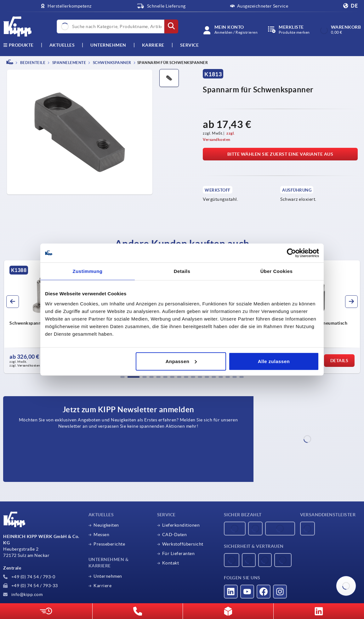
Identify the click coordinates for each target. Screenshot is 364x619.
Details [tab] (182, 271)
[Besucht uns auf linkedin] (231, 592)
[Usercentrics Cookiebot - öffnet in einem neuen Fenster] (291, 253)
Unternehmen (108, 45)
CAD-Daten (175, 535)
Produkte (18, 45)
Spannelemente (69, 63)
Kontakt (171, 563)
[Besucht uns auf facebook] (264, 592)
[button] (122, 377)
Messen (101, 535)
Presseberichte (109, 544)
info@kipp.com (23, 594)
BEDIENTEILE (32, 63)
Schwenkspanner (112, 63)
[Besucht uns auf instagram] (280, 592)
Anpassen (181, 361)
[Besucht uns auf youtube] (247, 592)
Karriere (153, 45)
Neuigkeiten (106, 525)
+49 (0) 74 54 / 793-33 (31, 586)
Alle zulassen (274, 361)
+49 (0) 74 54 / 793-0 (29, 577)
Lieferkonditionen (181, 525)
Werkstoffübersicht (183, 544)
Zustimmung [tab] (88, 271)
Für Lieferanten (179, 553)
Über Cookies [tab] (277, 271)
